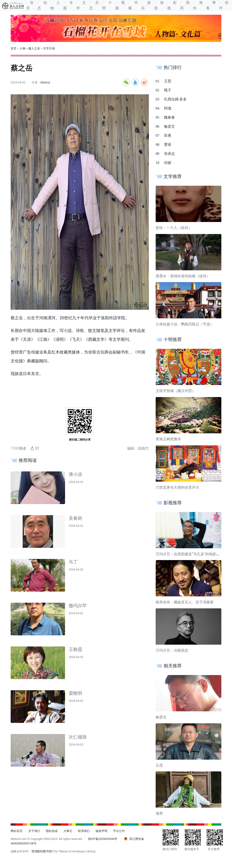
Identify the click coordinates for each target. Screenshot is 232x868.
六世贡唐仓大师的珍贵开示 (177, 487)
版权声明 (101, 831)
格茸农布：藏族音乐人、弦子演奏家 (185, 602)
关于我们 (34, 831)
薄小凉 (75, 474)
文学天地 (49, 48)
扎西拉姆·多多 (175, 99)
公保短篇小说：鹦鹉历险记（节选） (185, 324)
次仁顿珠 (78, 737)
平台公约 (119, 831)
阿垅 (168, 108)
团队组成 (52, 831)
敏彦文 (169, 126)
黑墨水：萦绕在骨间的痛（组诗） (183, 276)
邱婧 (168, 163)
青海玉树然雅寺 (168, 439)
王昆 (168, 81)
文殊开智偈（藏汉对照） (176, 391)
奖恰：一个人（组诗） (174, 228)
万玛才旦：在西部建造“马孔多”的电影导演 (190, 554)
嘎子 (168, 90)
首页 (14, 48)
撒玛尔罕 (78, 606)
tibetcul (45, 82)
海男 (159, 813)
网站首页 (17, 831)
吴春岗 (75, 518)
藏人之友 (34, 48)
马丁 (73, 562)
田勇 (168, 135)
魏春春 (169, 117)
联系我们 (84, 831)
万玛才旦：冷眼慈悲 (172, 650)
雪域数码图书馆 (42, 851)
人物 (22, 48)
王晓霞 (75, 649)
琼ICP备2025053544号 (103, 839)
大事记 (68, 831)
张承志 (169, 154)
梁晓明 (75, 693)
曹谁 (168, 145)
